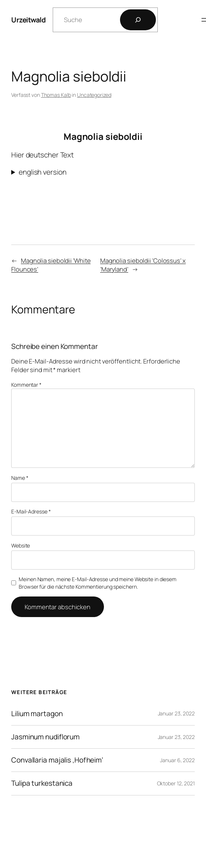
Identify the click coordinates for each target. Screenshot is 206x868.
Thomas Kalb (56, 95)
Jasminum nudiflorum (45, 737)
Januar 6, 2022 (177, 760)
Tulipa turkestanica (42, 783)
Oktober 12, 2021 (176, 783)
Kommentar (26, 385)
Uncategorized (94, 95)
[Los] (138, 20)
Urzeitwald (28, 20)
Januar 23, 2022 (176, 713)
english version (43, 172)
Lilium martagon (37, 714)
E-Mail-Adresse (31, 511)
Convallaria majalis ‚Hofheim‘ (57, 760)
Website (21, 545)
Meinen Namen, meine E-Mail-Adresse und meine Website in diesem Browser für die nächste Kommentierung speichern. (98, 583)
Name (20, 478)
